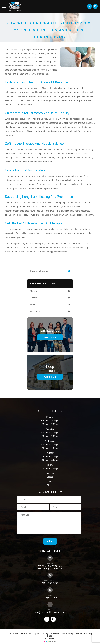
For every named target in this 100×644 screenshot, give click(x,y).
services (34, 298)
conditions (35, 311)
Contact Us (50, 377)
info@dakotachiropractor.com (50, 612)
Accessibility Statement (73, 633)
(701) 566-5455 (50, 583)
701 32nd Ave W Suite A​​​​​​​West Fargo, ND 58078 (50, 567)
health (33, 304)
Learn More (50, 337)
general (34, 291)
